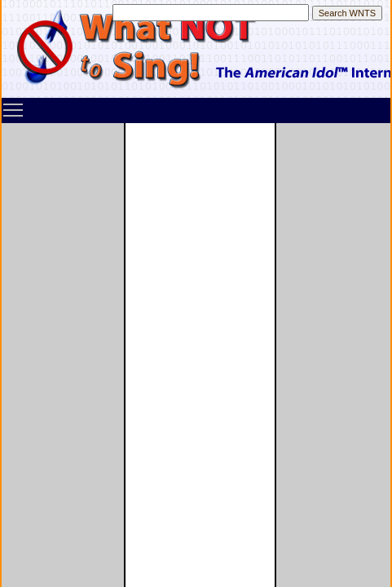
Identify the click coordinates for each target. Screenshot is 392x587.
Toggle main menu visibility (14, 104)
